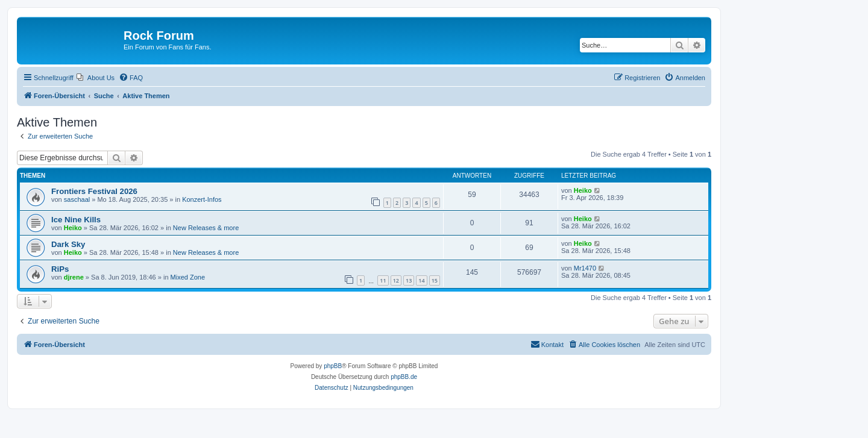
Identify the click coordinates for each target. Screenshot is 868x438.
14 (421, 280)
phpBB (333, 366)
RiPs (60, 269)
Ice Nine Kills (76, 220)
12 (396, 280)
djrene (74, 277)
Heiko (583, 190)
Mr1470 (585, 268)
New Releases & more (206, 228)
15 (435, 280)
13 (409, 280)
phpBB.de (404, 377)
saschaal (77, 199)
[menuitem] (96, 78)
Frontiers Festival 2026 (94, 191)
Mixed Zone (188, 277)
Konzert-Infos (202, 199)
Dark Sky (68, 244)
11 (383, 280)
